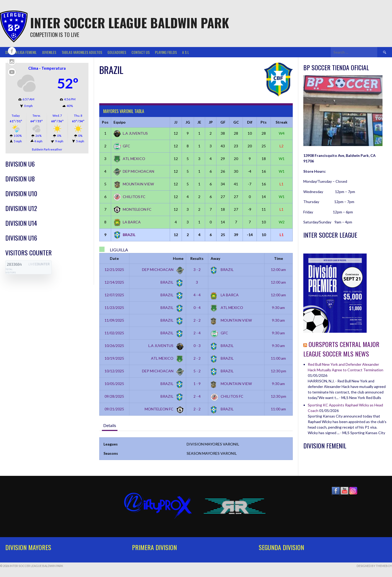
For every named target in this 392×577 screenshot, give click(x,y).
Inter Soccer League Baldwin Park (130, 23)
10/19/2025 (114, 358)
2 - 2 (197, 320)
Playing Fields (166, 52)
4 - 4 (197, 295)
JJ (176, 122)
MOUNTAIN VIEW (134, 184)
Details (110, 425)
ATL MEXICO (129, 159)
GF (223, 122)
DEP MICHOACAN (134, 171)
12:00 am (278, 269)
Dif (250, 122)
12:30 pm (278, 371)
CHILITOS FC (129, 197)
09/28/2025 (114, 396)
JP (211, 122)
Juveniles (49, 52)
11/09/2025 (114, 320)
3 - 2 (197, 269)
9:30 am (278, 308)
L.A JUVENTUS (131, 133)
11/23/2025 (114, 308)
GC (236, 122)
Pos (105, 122)
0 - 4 (197, 308)
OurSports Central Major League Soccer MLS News (341, 349)
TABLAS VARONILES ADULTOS (82, 52)
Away (215, 258)
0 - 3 (197, 346)
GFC (122, 146)
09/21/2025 (114, 409)
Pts (264, 122)
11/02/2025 (114, 333)
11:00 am (278, 358)
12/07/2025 (114, 295)
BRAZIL (124, 235)
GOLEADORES (117, 52)
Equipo (120, 122)
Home (178, 258)
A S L (186, 52)
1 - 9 (197, 384)
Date (114, 258)
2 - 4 (197, 333)
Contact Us (141, 52)
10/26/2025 (114, 346)
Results (197, 258)
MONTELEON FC (133, 209)
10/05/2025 (114, 384)
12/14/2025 (114, 282)
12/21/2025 (114, 269)
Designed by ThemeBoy (374, 566)
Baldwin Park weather (47, 149)
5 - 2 (197, 371)
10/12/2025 (114, 371)
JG (188, 122)
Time (278, 258)
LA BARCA (127, 222)
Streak (282, 122)
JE (199, 122)
